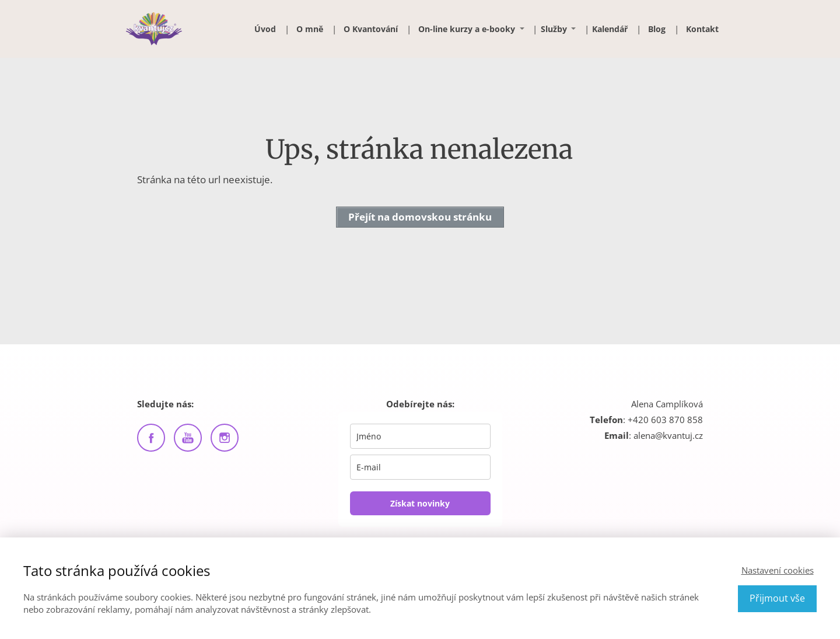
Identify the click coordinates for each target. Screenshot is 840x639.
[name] (420, 436)
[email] (420, 467)
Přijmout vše (777, 598)
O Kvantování (371, 29)
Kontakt (702, 29)
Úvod (265, 29)
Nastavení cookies (778, 570)
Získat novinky (420, 503)
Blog (657, 29)
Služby (554, 29)
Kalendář (610, 29)
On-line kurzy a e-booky (467, 29)
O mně (310, 29)
